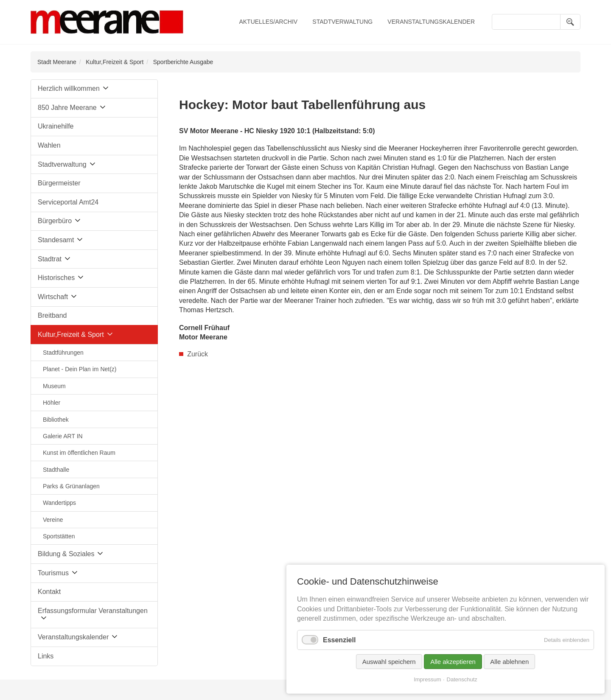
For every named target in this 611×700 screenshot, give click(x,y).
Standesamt (56, 240)
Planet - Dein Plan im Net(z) (80, 369)
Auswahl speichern (389, 664)
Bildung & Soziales (66, 554)
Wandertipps (59, 503)
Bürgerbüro (55, 221)
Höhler (52, 403)
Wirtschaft (53, 297)
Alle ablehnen (509, 664)
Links (46, 656)
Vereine (53, 520)
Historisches (56, 278)
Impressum (427, 682)
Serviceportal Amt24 (68, 202)
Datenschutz (462, 682)
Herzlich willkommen (69, 88)
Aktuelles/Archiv (268, 22)
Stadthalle (56, 470)
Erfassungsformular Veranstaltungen (93, 611)
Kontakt (49, 592)
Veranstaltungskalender (431, 22)
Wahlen (49, 145)
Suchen (570, 22)
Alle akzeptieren (453, 664)
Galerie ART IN (63, 436)
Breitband (52, 315)
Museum (54, 386)
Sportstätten (59, 536)
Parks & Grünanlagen (71, 486)
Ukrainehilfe (56, 126)
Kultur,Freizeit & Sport (115, 62)
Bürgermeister (59, 183)
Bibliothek (56, 420)
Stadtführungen (63, 353)
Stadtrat (50, 259)
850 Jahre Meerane (67, 108)
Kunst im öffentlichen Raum (79, 453)
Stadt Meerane (57, 62)
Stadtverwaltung (342, 22)
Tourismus (53, 573)
